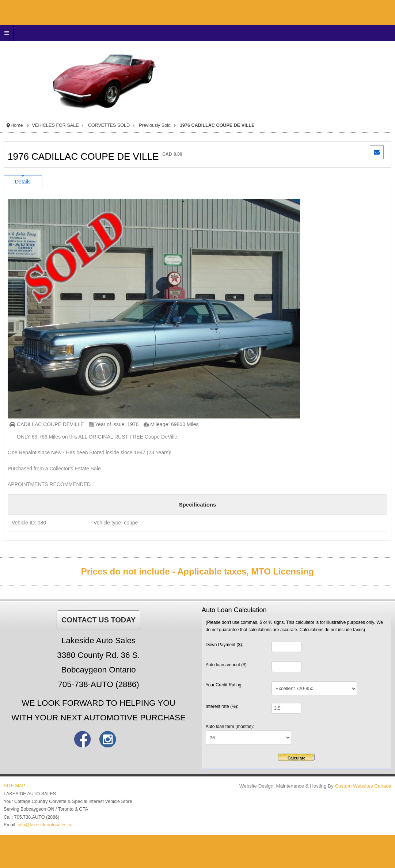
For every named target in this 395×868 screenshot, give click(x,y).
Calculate (297, 758)
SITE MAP (14, 786)
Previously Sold (155, 125)
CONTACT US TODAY (98, 620)
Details (23, 182)
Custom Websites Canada (363, 786)
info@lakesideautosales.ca (45, 825)
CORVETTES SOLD (109, 125)
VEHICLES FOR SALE (56, 125)
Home (17, 125)
